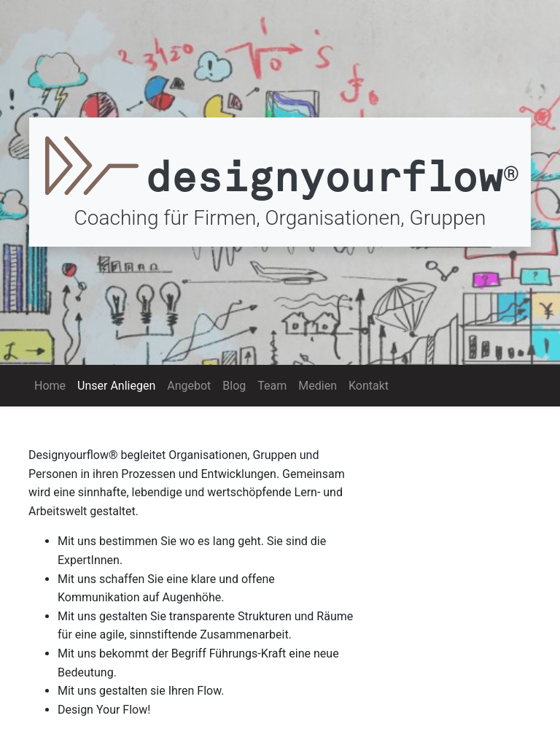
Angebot (189, 386)
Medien (318, 386)
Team (272, 386)
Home (50, 386)
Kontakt (369, 386)
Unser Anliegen (119, 384)
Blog (234, 386)
